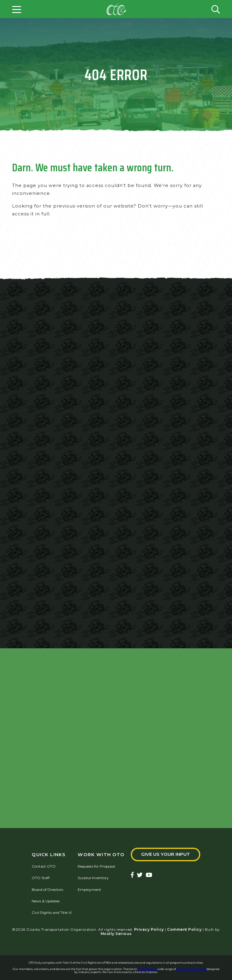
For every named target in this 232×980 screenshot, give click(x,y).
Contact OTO (44, 866)
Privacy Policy (149, 929)
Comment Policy (184, 929)
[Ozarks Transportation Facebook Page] (132, 875)
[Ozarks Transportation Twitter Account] (140, 875)
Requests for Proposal (96, 866)
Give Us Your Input (166, 854)
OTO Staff (41, 878)
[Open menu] (17, 9)
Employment (89, 890)
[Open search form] (216, 9)
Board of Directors (47, 890)
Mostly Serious (116, 934)
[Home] (116, 9)
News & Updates (46, 901)
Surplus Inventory (93, 878)
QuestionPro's (147, 969)
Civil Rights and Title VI (52, 913)
